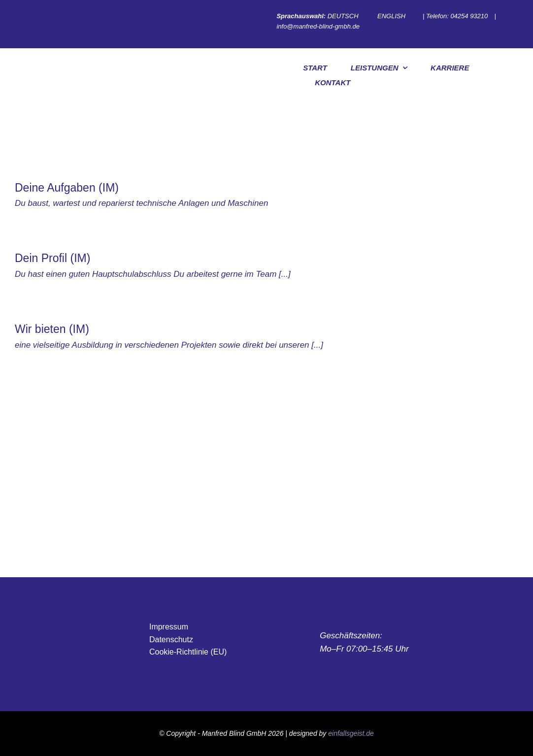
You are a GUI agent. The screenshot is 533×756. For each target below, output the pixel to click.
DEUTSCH (343, 16)
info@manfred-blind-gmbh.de (319, 26)
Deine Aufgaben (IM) (67, 188)
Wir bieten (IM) (52, 329)
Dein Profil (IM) (52, 258)
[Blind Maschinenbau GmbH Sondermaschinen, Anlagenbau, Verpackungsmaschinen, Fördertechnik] (154, 494)
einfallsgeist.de (351, 733)
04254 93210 (470, 16)
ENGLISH (391, 16)
